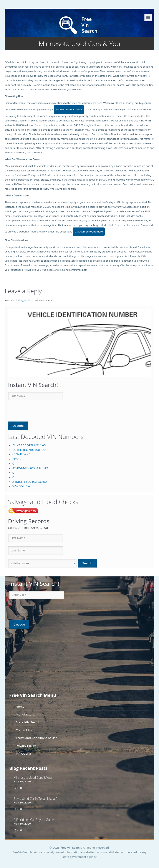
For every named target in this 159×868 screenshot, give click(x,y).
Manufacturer (26, 714)
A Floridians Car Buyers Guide (34, 820)
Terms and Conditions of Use (37, 738)
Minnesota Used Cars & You (33, 778)
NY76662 (19, 459)
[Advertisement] (36, 660)
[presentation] (33, 411)
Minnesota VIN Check (69, 110)
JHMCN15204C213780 (30, 482)
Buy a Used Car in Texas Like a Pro (37, 799)
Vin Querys (24, 754)
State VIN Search (28, 722)
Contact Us (24, 730)
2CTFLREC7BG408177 (29, 450)
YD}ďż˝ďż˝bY (21, 486)
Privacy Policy (26, 746)
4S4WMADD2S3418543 (30, 468)
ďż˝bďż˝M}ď (21, 454)
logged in (25, 300)
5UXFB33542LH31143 (29, 445)
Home (20, 707)
